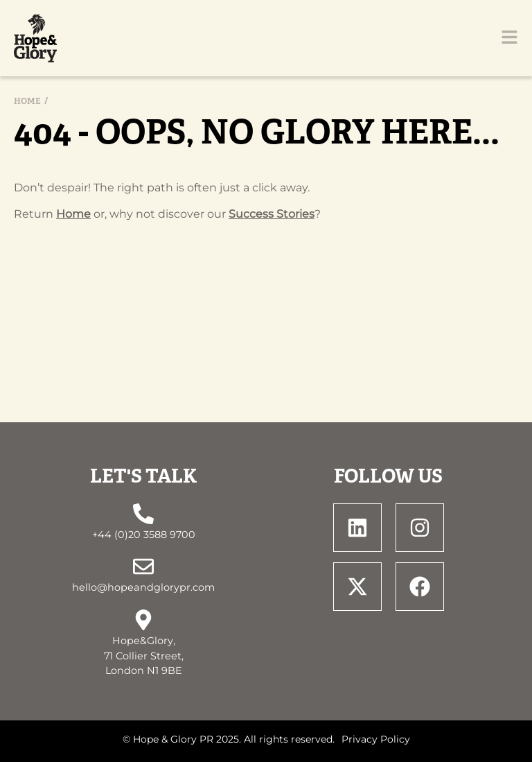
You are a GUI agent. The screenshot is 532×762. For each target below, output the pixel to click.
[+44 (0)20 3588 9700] (143, 514)
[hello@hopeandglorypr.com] (143, 566)
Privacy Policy (376, 739)
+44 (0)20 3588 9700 (144, 535)
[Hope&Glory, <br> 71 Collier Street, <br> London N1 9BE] (143, 620)
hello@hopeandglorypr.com (143, 587)
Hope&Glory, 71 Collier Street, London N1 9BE (144, 656)
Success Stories (272, 214)
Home (27, 101)
